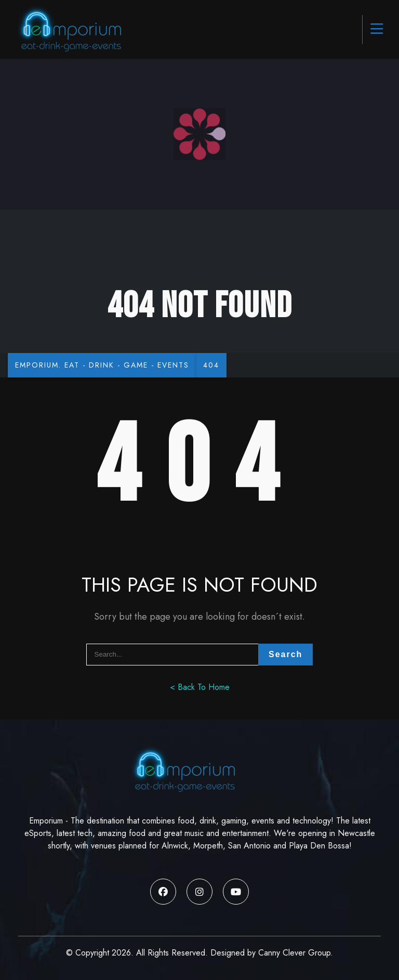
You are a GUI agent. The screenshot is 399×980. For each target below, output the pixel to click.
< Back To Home (200, 688)
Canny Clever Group (294, 953)
